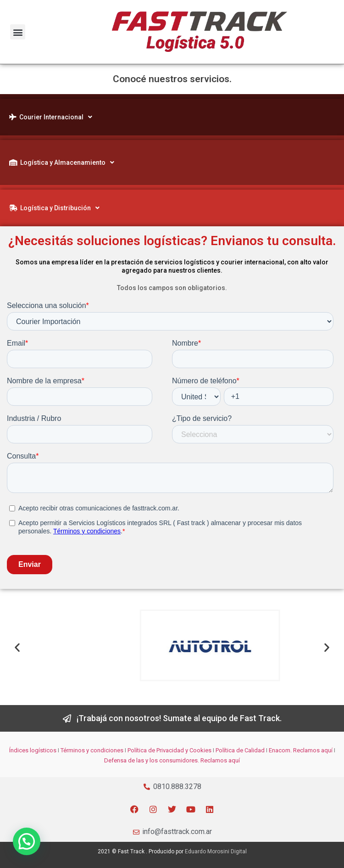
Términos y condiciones (92, 750)
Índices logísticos (33, 750)
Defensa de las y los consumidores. (152, 760)
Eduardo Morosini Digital (216, 851)
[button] (18, 32)
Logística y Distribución (54, 208)
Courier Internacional (51, 117)
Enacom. (280, 750)
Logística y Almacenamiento (62, 162)
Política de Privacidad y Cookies (169, 750)
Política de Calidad (240, 750)
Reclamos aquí (312, 750)
